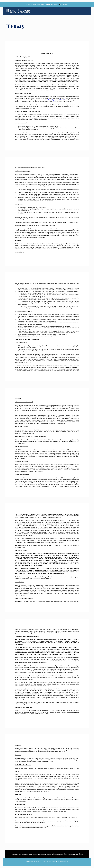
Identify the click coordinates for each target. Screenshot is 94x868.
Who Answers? (64, 5)
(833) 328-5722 (34, 4)
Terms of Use (56, 862)
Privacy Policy (64, 862)
